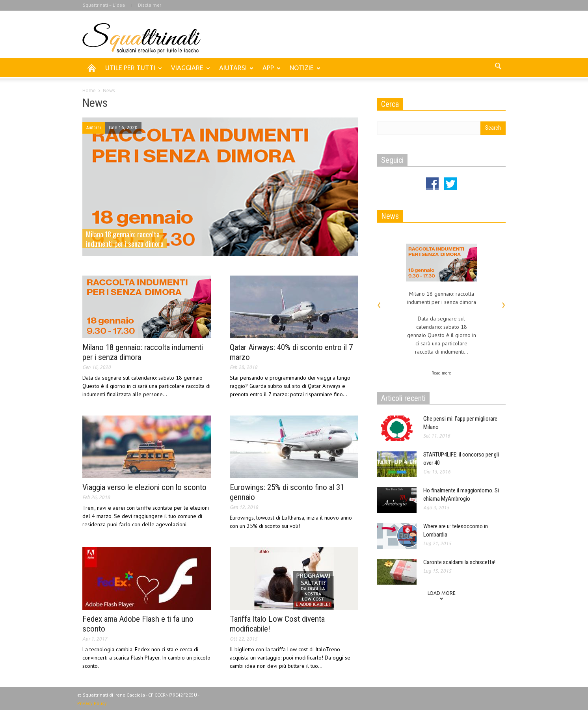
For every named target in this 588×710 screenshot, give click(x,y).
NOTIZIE (303, 71)
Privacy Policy (92, 703)
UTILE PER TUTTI (131, 71)
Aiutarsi (94, 128)
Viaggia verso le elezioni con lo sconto (144, 487)
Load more (442, 593)
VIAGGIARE (188, 71)
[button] (498, 67)
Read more (441, 373)
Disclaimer (150, 5)
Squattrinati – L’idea (104, 5)
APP (269, 71)
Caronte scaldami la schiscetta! (459, 562)
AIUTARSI (234, 71)
